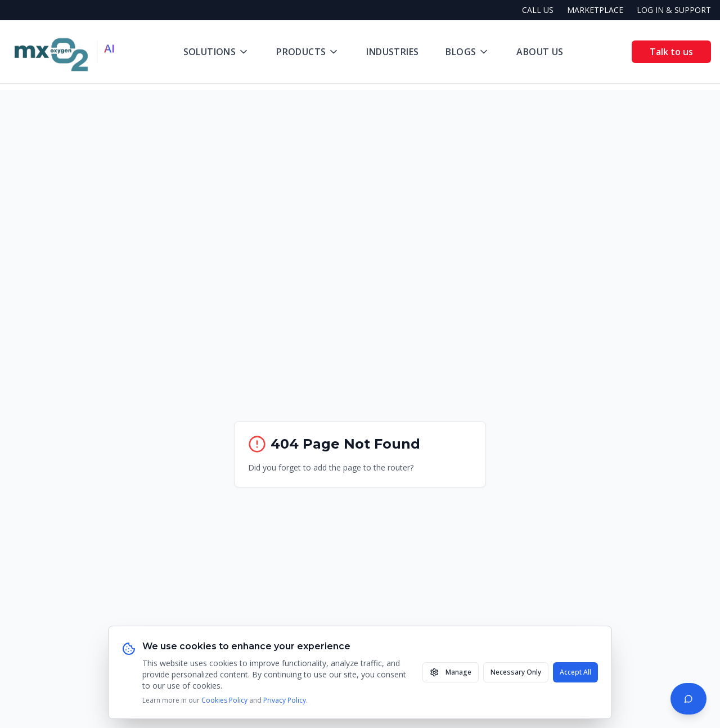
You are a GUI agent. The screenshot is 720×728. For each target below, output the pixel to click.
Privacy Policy (285, 700)
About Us (540, 52)
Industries (392, 52)
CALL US (538, 10)
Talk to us (671, 52)
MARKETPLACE (595, 10)
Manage (451, 672)
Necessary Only (516, 672)
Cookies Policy (224, 700)
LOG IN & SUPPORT (674, 10)
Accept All (575, 672)
